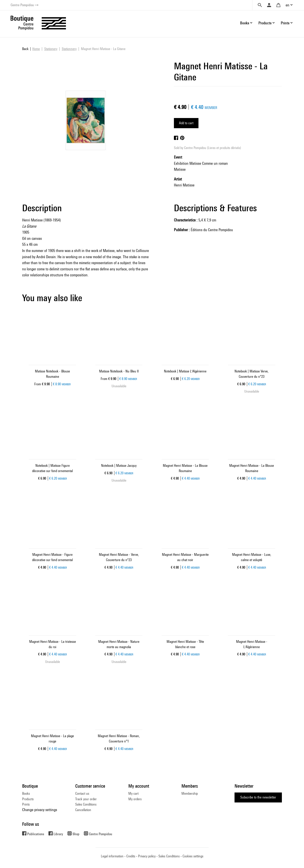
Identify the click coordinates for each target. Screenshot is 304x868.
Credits (131, 856)
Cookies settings (193, 856)
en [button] (288, 5)
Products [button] (265, 23)
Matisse (180, 169)
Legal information (112, 856)
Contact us (82, 793)
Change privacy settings (40, 810)
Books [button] (245, 23)
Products (28, 799)
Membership (190, 793)
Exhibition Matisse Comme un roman (201, 163)
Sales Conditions (86, 804)
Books (26, 793)
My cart (133, 793)
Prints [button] (285, 23)
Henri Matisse (184, 185)
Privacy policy (147, 856)
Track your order (86, 799)
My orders (135, 799)
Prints (26, 804)
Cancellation (83, 810)
